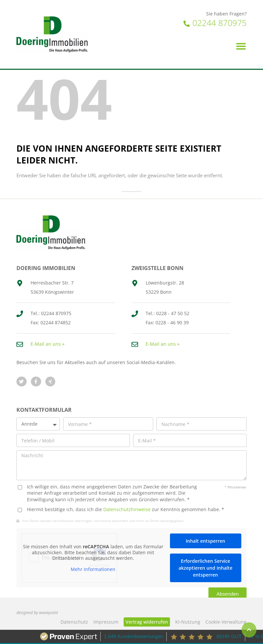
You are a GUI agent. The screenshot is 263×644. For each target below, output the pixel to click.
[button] (241, 46)
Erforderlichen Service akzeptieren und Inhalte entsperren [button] (205, 568)
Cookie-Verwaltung (226, 622)
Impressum (106, 622)
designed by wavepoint (37, 613)
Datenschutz (74, 622)
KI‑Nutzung (188, 622)
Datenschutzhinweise (127, 509)
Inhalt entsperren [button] (205, 541)
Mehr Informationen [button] (93, 569)
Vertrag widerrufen (147, 622)
